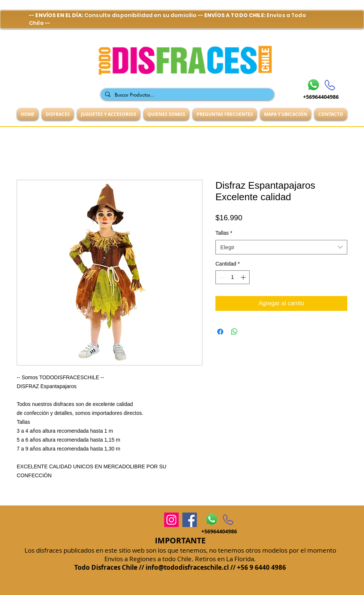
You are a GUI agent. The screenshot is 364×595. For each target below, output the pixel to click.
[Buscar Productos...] (187, 95)
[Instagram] (171, 520)
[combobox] (281, 247)
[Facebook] (190, 520)
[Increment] (244, 277)
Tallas (224, 233)
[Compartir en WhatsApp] (234, 332)
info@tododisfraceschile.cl (187, 567)
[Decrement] (221, 277)
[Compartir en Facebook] (220, 332)
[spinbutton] (233, 277)
